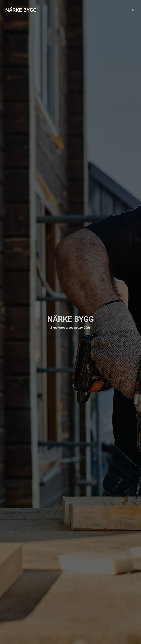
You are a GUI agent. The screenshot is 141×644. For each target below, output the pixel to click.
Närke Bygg (21, 10)
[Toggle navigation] (133, 10)
